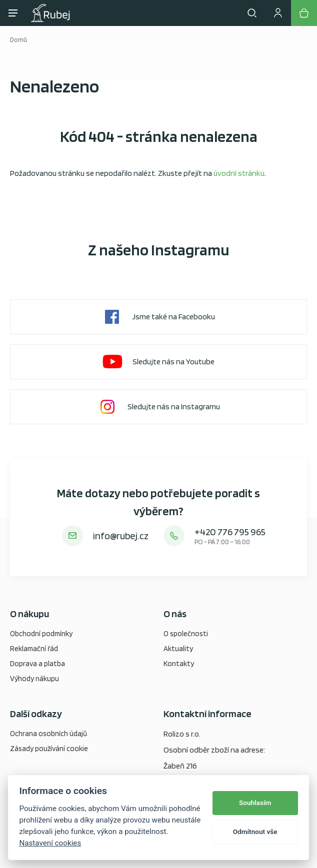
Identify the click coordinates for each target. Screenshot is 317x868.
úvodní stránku (239, 173)
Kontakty (179, 664)
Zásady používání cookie (49, 749)
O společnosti (186, 634)
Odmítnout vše (255, 832)
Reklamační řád (34, 649)
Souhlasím (255, 803)
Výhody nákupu (34, 679)
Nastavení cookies (50, 843)
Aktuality (178, 649)
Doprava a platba (37, 664)
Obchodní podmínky (41, 634)
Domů (18, 40)
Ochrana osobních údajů (48, 734)
